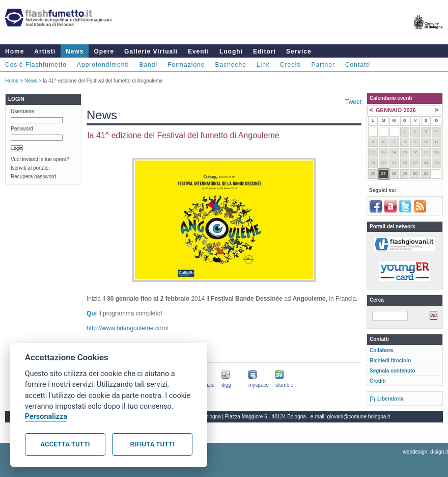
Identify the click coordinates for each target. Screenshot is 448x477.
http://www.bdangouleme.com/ (128, 328)
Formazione (186, 65)
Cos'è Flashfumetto (36, 65)
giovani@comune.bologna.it (359, 417)
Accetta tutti (65, 444)
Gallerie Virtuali (151, 51)
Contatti (358, 65)
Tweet (353, 102)
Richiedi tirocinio (390, 361)
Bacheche (230, 65)
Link (263, 65)
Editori (264, 51)
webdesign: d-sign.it (426, 452)
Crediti (291, 65)
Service (299, 51)
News (75, 51)
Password (22, 129)
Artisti (45, 51)
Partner (323, 65)
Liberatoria (390, 399)
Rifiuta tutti (152, 444)
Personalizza (46, 417)
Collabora (381, 350)
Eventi (199, 51)
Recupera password (33, 177)
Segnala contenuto (392, 371)
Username (22, 111)
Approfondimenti (103, 65)
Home (15, 51)
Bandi (148, 65)
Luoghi (231, 51)
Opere (104, 51)
